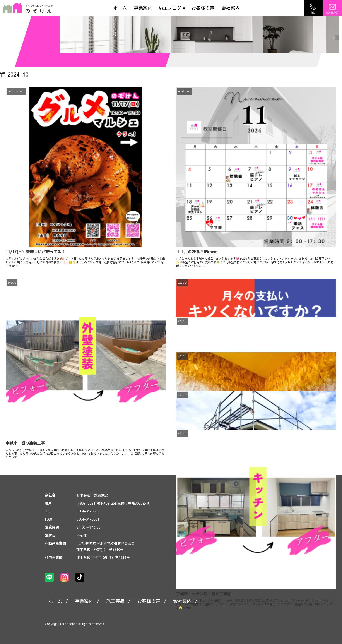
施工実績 (115, 601)
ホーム (120, 8)
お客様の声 (203, 8)
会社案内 (231, 8)
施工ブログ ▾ (172, 8)
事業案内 (143, 8)
